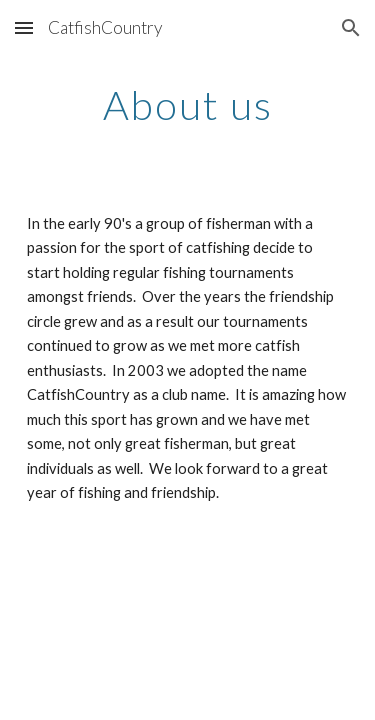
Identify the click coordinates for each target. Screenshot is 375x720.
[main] (188, 105)
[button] (24, 27)
